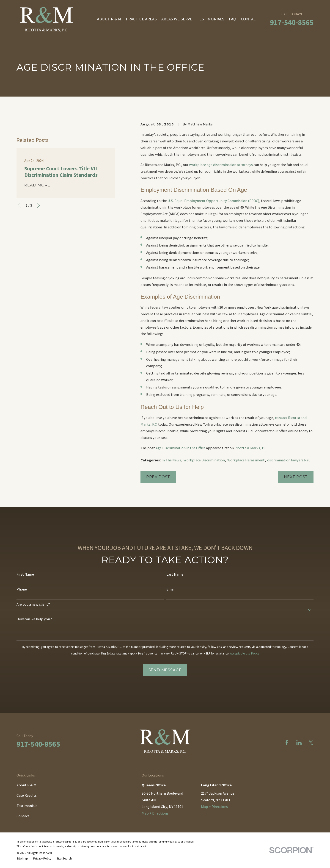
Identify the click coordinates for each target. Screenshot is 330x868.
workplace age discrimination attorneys (221, 165)
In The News (171, 460)
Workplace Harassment (246, 460)
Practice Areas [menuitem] (141, 19)
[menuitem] (22, 859)
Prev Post (158, 477)
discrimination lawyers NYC (289, 460)
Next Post (296, 477)
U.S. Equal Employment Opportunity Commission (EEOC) (213, 201)
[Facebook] (287, 743)
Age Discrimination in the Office (180, 448)
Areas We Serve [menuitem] (177, 19)
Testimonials (27, 806)
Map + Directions (155, 813)
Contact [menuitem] (250, 19)
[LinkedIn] (299, 743)
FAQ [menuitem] (233, 19)
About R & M (26, 785)
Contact (23, 816)
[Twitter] (311, 743)
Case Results (27, 795)
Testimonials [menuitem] (211, 19)
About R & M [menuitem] (109, 19)
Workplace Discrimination (204, 460)
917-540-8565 (292, 22)
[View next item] (38, 205)
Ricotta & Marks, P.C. (251, 448)
